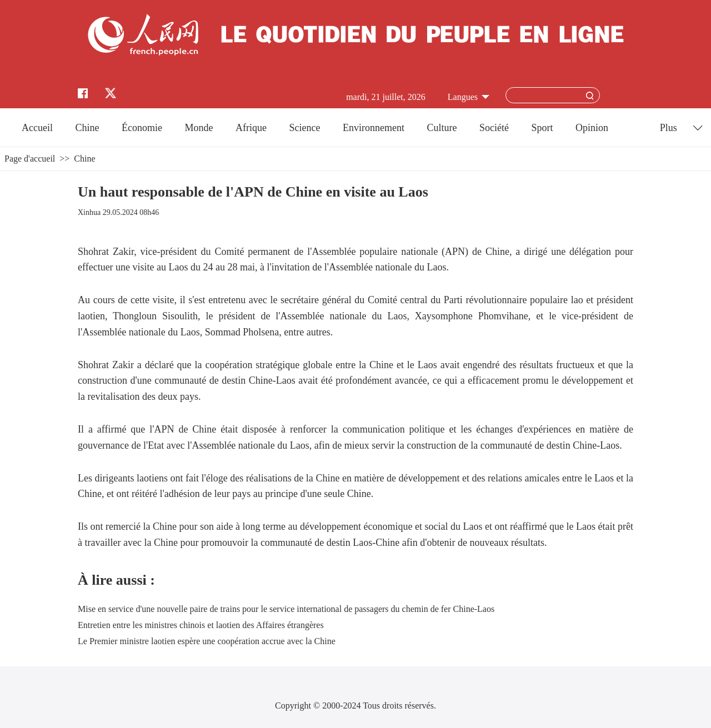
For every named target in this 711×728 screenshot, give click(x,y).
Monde (199, 128)
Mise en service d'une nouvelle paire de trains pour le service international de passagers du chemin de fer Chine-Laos (286, 609)
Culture (442, 128)
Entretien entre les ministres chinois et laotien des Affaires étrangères (201, 625)
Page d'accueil (30, 159)
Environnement (374, 128)
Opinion (592, 128)
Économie (142, 128)
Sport (542, 128)
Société (494, 128)
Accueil (37, 128)
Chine (87, 128)
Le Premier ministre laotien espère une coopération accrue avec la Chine (207, 641)
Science (304, 128)
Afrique (251, 128)
